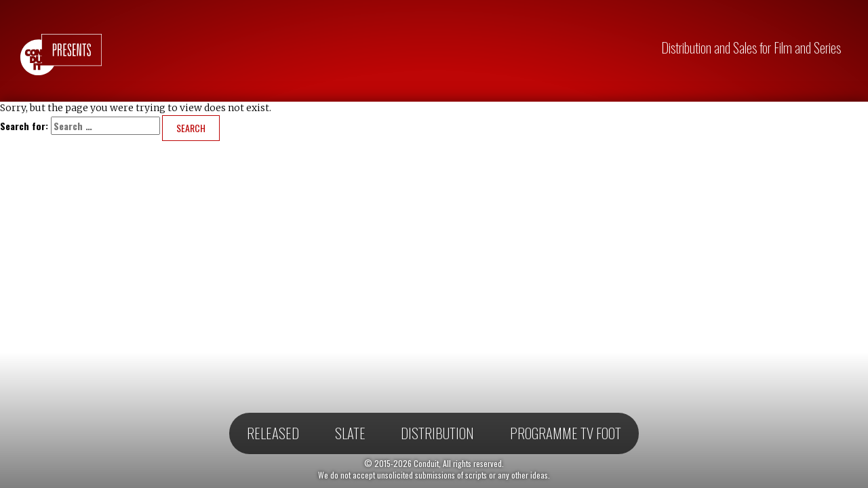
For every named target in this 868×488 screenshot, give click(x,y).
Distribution (437, 433)
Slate (350, 433)
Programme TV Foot (566, 433)
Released (273, 433)
